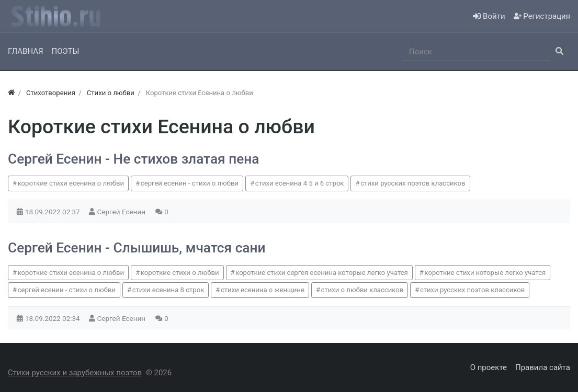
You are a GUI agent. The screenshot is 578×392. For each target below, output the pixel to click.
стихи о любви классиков (362, 290)
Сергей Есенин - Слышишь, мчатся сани (137, 248)
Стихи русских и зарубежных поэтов (75, 373)
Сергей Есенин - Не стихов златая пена (133, 159)
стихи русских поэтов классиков (413, 183)
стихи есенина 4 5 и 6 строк (300, 183)
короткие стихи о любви (180, 273)
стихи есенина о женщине (263, 290)
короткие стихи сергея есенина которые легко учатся (322, 273)
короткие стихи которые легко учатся (485, 273)
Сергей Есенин (122, 212)
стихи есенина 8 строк (168, 290)
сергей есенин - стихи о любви (190, 183)
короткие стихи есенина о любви (71, 183)
